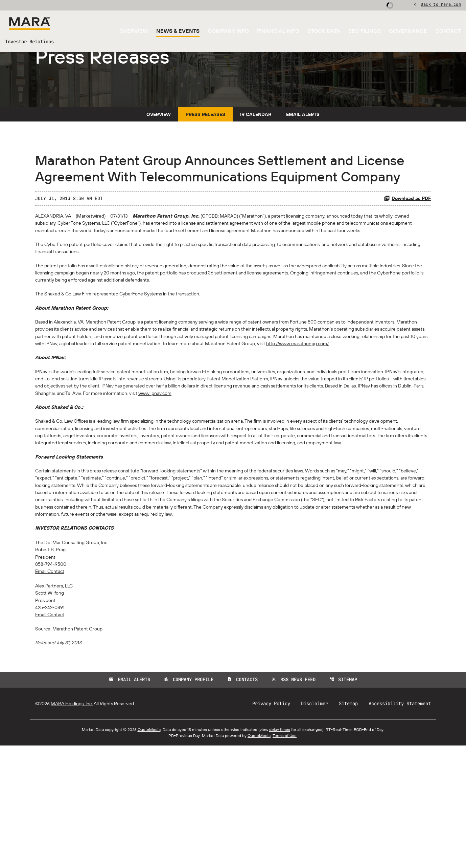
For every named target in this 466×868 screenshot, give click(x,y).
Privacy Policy (271, 826)
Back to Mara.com (441, 5)
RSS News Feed (294, 802)
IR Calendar (256, 162)
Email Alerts (303, 162)
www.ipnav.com (319, 474)
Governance (408, 32)
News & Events (178, 32)
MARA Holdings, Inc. (72, 826)
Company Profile (188, 802)
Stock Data (324, 32)
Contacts (242, 802)
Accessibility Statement (400, 826)
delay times (280, 852)
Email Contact (52, 686)
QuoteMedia (149, 852)
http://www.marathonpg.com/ (114, 420)
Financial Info (278, 32)
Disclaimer (314, 826)
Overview (134, 32)
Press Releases (205, 162)
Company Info (228, 32)
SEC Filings (365, 32)
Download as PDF (407, 246)
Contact (448, 32)
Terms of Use (285, 858)
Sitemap (344, 802)
